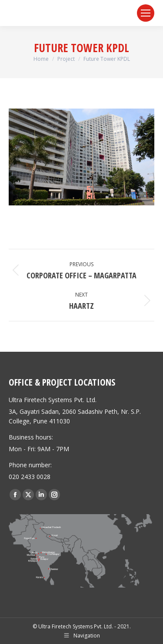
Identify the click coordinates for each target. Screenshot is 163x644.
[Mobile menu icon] (146, 13)
